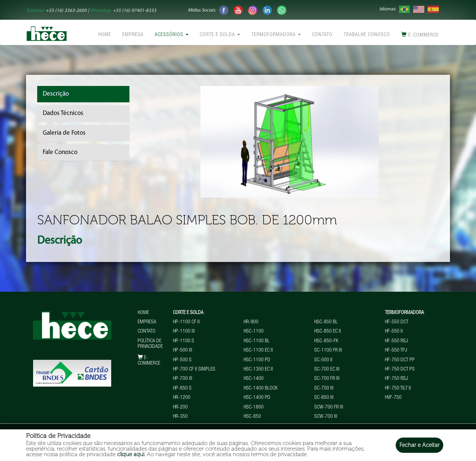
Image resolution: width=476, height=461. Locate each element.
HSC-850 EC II (328, 332)
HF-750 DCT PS (400, 369)
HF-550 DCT (397, 322)
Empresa (133, 35)
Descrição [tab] (56, 94)
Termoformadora (276, 35)
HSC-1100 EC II (258, 350)
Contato (322, 35)
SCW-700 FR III (329, 407)
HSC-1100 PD (257, 360)
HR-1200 (182, 398)
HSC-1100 (254, 332)
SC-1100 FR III (328, 350)
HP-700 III (183, 379)
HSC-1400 (254, 379)
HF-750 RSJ (396, 379)
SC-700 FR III (327, 379)
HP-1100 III (184, 332)
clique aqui (131, 454)
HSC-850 (252, 417)
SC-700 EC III (327, 369)
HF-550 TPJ (396, 350)
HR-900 (251, 322)
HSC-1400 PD (257, 398)
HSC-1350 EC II (258, 369)
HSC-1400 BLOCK (261, 388)
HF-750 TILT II (398, 388)
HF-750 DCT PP (400, 360)
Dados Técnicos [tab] (63, 113)
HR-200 (180, 407)
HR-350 (180, 417)
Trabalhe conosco (367, 35)
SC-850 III (324, 398)
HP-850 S (182, 388)
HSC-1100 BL (257, 341)
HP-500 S (182, 360)
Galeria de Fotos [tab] (64, 133)
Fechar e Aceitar (419, 445)
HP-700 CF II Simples (194, 369)
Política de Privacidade (150, 344)
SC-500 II (323, 360)
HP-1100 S (184, 341)
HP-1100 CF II (186, 322)
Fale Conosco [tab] (60, 152)
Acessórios (172, 35)
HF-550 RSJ (396, 341)
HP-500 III (183, 350)
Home (105, 35)
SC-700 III (324, 388)
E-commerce (420, 35)
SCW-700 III (326, 417)
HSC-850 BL (326, 322)
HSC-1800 (254, 407)
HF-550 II (394, 332)
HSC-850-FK (326, 341)
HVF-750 (393, 398)
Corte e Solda (220, 35)
